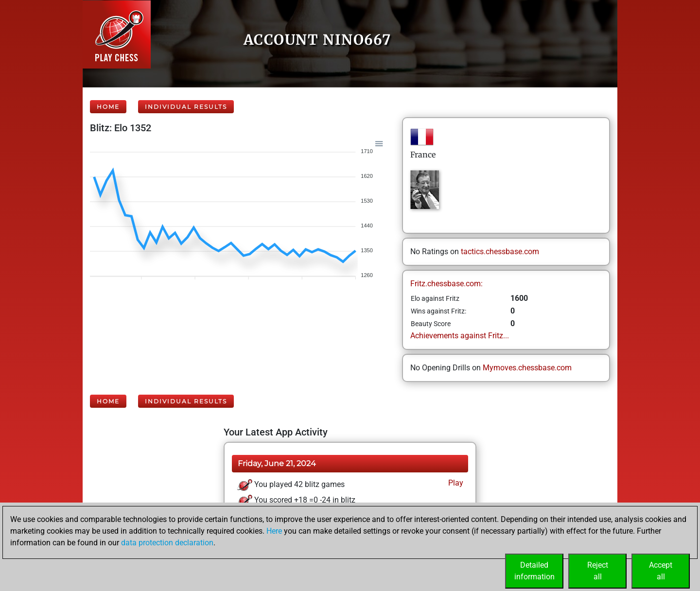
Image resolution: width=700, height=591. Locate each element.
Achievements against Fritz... (460, 336)
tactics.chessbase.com (500, 252)
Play (455, 483)
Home (108, 107)
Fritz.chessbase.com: (446, 284)
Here (274, 531)
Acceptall (661, 571)
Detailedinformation (534, 571)
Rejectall (598, 571)
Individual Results (186, 107)
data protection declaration (167, 543)
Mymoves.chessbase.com (527, 368)
